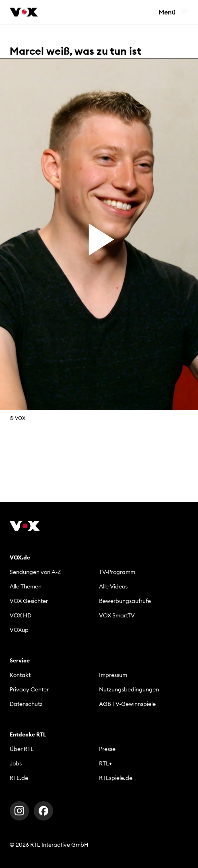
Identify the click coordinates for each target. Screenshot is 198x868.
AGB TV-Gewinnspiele (127, 704)
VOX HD (21, 615)
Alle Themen (26, 586)
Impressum (113, 675)
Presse (107, 749)
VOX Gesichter (29, 601)
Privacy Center (29, 689)
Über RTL (22, 749)
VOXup (19, 630)
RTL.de (19, 778)
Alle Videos (113, 586)
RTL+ (105, 763)
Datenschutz (26, 704)
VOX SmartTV (117, 615)
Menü (173, 12)
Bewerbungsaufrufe (125, 601)
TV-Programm (117, 572)
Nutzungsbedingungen (129, 689)
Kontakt (20, 675)
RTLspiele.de (116, 778)
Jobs (16, 763)
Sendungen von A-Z (35, 572)
